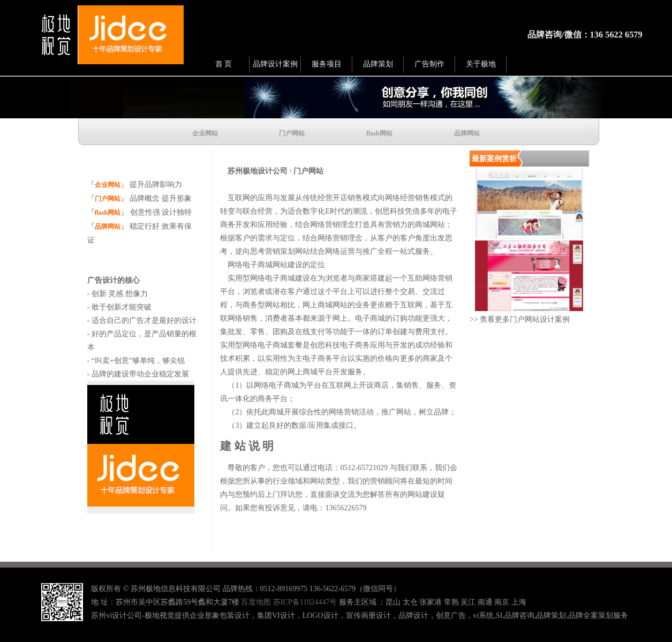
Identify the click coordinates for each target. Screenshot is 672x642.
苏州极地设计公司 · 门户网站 (272, 171)
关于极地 (481, 64)
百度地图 (256, 602)
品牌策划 (378, 64)
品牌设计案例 (275, 64)
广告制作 (429, 64)
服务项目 (327, 64)
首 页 (224, 64)
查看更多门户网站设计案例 (524, 319)
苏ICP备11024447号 (305, 602)
